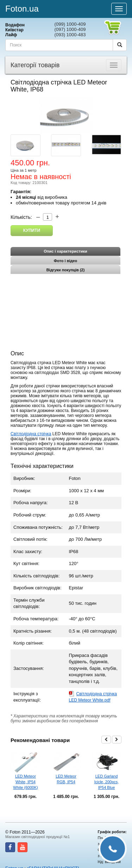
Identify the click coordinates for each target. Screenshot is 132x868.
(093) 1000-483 (70, 35)
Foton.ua (22, 9)
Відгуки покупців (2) (66, 270)
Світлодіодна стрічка (31, 434)
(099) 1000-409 (70, 24)
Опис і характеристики (65, 251)
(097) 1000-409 (70, 29)
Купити (32, 230)
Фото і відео (66, 261)
